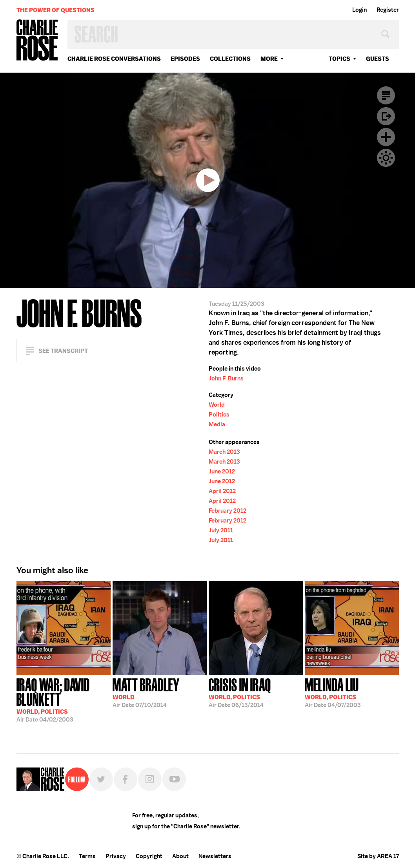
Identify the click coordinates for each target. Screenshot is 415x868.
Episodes (185, 59)
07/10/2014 (146, 692)
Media (217, 424)
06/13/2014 (240, 692)
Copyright (149, 856)
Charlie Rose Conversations (114, 59)
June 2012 (222, 471)
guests (378, 59)
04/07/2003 (333, 692)
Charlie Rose (37, 41)
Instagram (150, 779)
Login (359, 10)
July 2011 (221, 530)
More (269, 59)
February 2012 (228, 511)
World (217, 405)
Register (388, 10)
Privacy (116, 856)
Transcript (386, 95)
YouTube (174, 779)
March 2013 (224, 452)
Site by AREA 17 (378, 856)
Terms (87, 856)
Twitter (101, 779)
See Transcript (63, 351)
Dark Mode (386, 158)
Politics (219, 415)
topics (339, 59)
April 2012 (222, 491)
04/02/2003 (64, 699)
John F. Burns (226, 378)
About (180, 856)
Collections (230, 59)
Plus (386, 137)
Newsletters (215, 856)
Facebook (126, 779)
